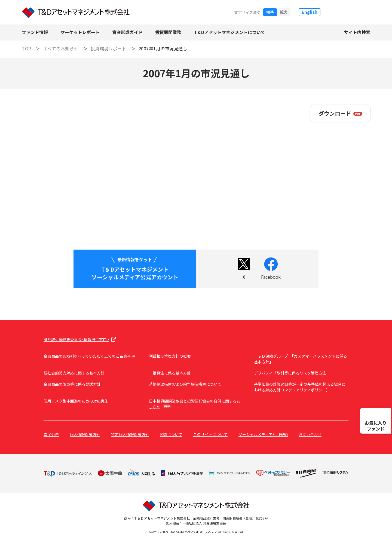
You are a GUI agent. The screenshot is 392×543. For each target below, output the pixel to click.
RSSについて (171, 434)
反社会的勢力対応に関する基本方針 (74, 373)
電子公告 (51, 434)
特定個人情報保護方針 (130, 434)
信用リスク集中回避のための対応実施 (76, 401)
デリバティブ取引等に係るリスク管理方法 (290, 373)
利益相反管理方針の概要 (170, 356)
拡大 (284, 12)
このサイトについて (210, 434)
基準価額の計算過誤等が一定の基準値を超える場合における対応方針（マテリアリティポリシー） (300, 387)
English (310, 12)
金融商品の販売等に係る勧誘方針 (72, 384)
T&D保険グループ (351, 12)
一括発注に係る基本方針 (170, 373)
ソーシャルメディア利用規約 (263, 434)
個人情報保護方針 (85, 434)
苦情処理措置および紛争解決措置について (185, 384)
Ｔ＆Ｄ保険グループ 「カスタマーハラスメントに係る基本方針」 (301, 359)
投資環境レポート (109, 48)
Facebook (271, 277)
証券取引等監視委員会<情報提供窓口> (76, 339)
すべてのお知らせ (61, 48)
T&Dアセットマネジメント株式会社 (76, 12)
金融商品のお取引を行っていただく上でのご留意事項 (89, 356)
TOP (27, 48)
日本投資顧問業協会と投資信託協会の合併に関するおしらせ (195, 404)
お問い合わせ (310, 434)
